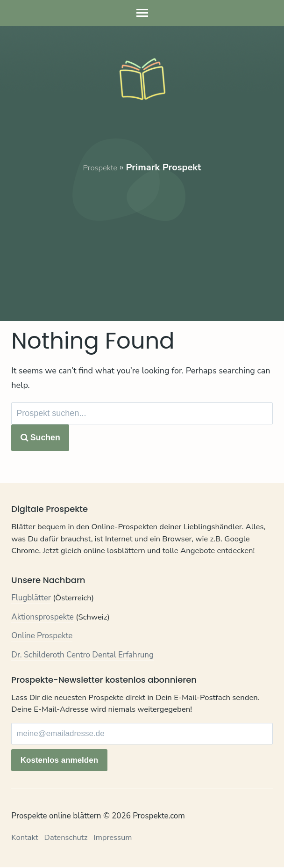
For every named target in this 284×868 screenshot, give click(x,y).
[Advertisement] (142, 240)
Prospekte (100, 167)
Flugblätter (31, 599)
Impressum (115, 838)
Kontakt (25, 838)
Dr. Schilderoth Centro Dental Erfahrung (82, 656)
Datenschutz (67, 838)
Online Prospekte (42, 637)
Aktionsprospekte (43, 618)
